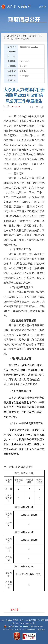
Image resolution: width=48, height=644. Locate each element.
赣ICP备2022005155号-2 (26, 623)
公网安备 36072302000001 (18, 626)
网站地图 (41, 629)
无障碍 (43, 7)
